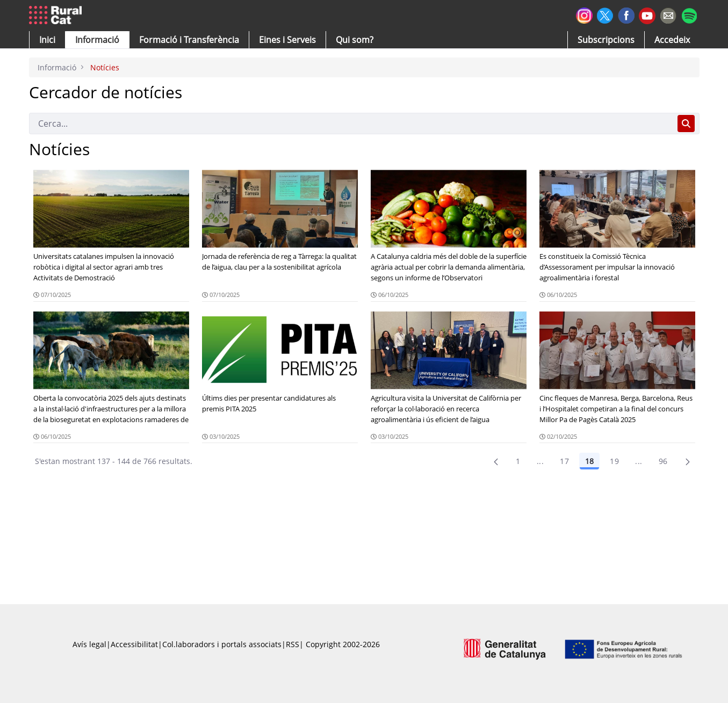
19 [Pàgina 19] (614, 461)
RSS (293, 644)
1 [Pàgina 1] (518, 461)
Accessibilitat (134, 644)
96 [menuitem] (663, 461)
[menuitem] (189, 40)
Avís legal (89, 644)
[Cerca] (351, 124)
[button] (47, 40)
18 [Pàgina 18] (589, 461)
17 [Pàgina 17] (564, 461)
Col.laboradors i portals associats (222, 644)
